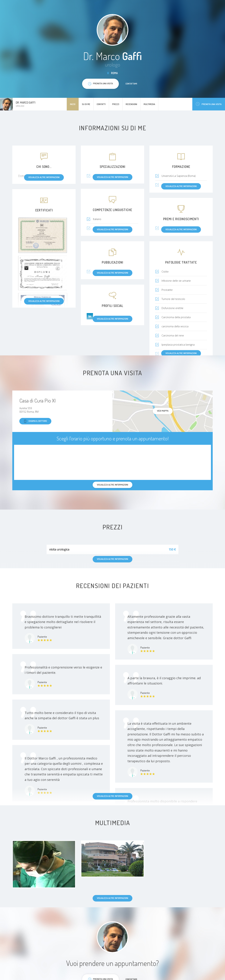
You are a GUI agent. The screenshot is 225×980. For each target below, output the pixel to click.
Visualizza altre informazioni (44, 301)
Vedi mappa (163, 411)
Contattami (131, 84)
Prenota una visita (209, 104)
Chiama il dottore (35, 421)
